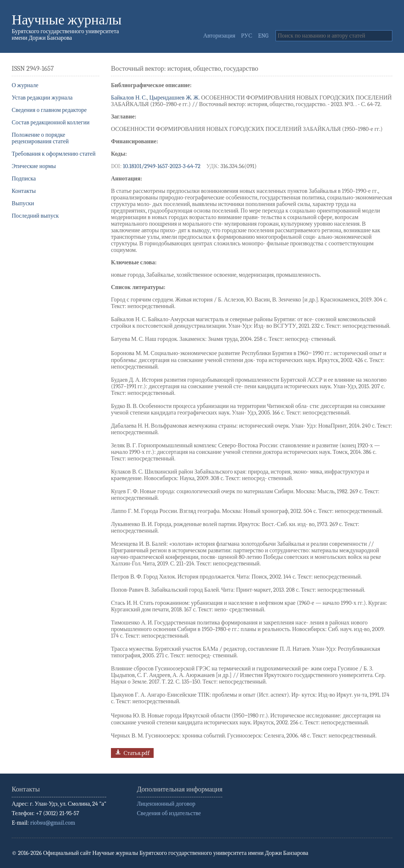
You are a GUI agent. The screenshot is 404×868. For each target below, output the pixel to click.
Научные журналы (67, 20)
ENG (263, 36)
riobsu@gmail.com (53, 823)
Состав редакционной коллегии (51, 122)
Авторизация (219, 36)
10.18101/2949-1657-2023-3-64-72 (162, 166)
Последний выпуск (35, 216)
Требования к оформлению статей (54, 154)
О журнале (25, 85)
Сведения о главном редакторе (49, 110)
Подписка (24, 179)
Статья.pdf (132, 752)
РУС (247, 36)
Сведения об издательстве (169, 813)
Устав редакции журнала (42, 98)
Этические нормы (34, 166)
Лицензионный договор (166, 804)
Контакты (24, 191)
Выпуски (23, 203)
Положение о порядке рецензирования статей (40, 138)
